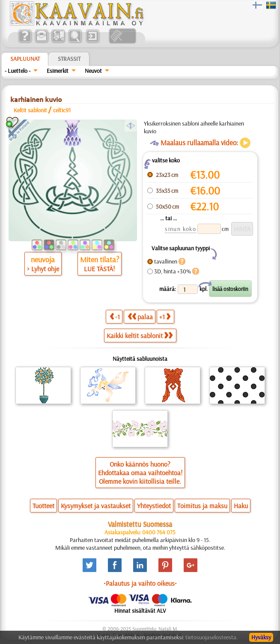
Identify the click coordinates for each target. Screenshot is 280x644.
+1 (165, 316)
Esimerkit (58, 71)
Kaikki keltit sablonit (140, 335)
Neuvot (93, 71)
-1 (115, 316)
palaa (140, 316)
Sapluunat (25, 59)
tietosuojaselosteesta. (211, 637)
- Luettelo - (18, 71)
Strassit (69, 59)
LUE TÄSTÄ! (99, 269)
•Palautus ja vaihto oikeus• (140, 583)
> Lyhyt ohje (43, 269)
